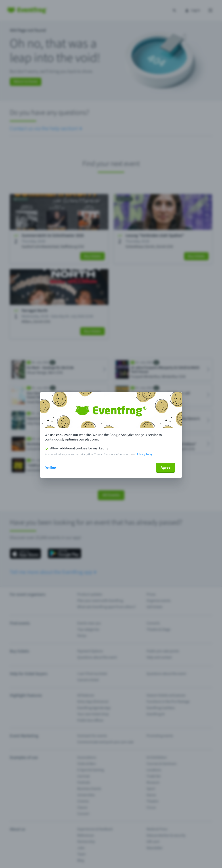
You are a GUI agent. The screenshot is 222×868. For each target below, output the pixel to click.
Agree (165, 467)
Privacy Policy (145, 454)
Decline (50, 468)
